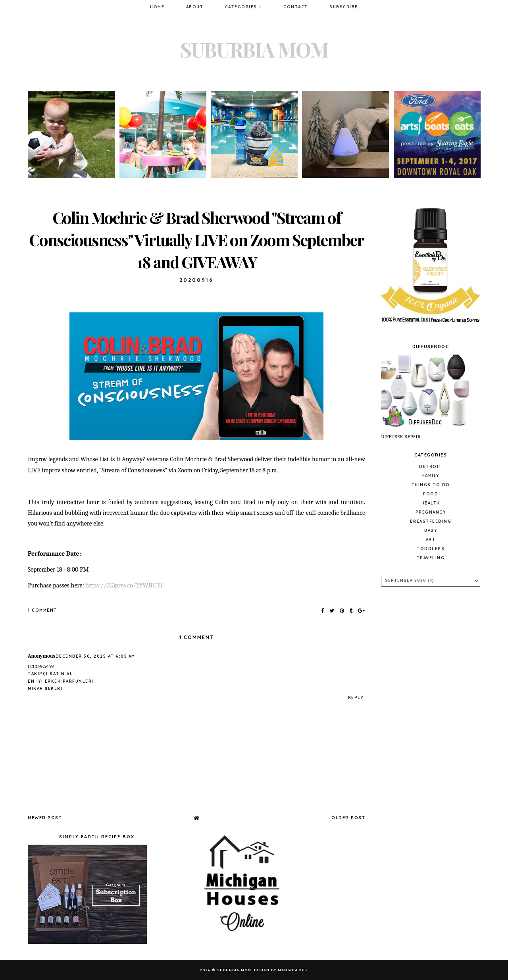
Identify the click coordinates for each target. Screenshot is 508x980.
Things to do (431, 485)
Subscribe (344, 7)
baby (431, 530)
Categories (243, 7)
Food (431, 494)
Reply (356, 698)
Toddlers (431, 549)
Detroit (431, 467)
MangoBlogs (292, 970)
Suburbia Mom (254, 49)
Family (431, 476)
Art (431, 540)
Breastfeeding (431, 521)
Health (431, 503)
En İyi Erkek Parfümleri (61, 681)
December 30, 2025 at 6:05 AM (95, 656)
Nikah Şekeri (45, 688)
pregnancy (431, 512)
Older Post (348, 818)
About (195, 7)
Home (157, 7)
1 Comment (42, 610)
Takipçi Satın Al (50, 674)
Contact (296, 7)
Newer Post (45, 818)
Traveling (431, 558)
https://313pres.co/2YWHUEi (124, 585)
